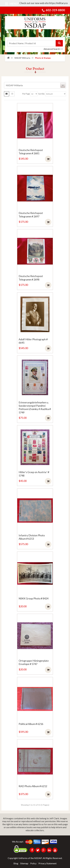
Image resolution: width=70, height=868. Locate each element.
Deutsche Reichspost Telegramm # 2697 (31, 215)
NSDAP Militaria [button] (36, 85)
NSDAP (38, 858)
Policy (33, 863)
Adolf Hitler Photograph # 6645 (33, 341)
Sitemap (24, 863)
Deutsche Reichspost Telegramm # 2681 (31, 152)
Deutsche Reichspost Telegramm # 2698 (31, 278)
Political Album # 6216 (31, 724)
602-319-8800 (55, 10)
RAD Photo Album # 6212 (33, 786)
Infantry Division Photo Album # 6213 (32, 537)
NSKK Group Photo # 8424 (33, 598)
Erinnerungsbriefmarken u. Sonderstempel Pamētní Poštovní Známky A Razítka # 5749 (35, 407)
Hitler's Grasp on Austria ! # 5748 (34, 474)
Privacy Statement (47, 863)
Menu (11, 4)
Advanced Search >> (53, 49)
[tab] (35, 85)
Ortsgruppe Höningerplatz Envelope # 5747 (34, 662)
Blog (16, 863)
